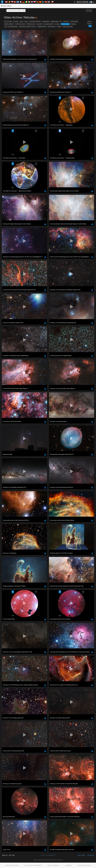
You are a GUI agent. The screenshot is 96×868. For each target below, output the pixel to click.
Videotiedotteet (68, 27)
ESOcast (66, 22)
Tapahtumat (74, 22)
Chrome (8, 386)
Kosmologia (55, 22)
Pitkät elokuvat (20, 24)
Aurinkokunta (42, 27)
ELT (61, 22)
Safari (7, 391)
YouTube (4, 350)
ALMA (21, 22)
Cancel (15, 419)
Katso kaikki (8, 22)
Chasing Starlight (35, 22)
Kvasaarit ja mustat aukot (27, 27)
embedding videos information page (43, 353)
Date (90, 26)
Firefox (7, 390)
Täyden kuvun (31, 24)
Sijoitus (89, 24)
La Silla (57, 24)
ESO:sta (16, 22)
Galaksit (39, 24)
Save (6, 419)
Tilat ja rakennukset (11, 27)
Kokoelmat (46, 22)
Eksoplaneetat (9, 24)
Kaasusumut (65, 24)
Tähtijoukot (52, 27)
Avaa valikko (6, 6)
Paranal (73, 24)
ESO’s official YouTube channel (44, 350)
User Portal (85, 2)
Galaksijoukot (49, 24)
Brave (7, 385)
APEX (26, 22)
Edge (7, 388)
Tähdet (59, 27)
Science (79, 2)
